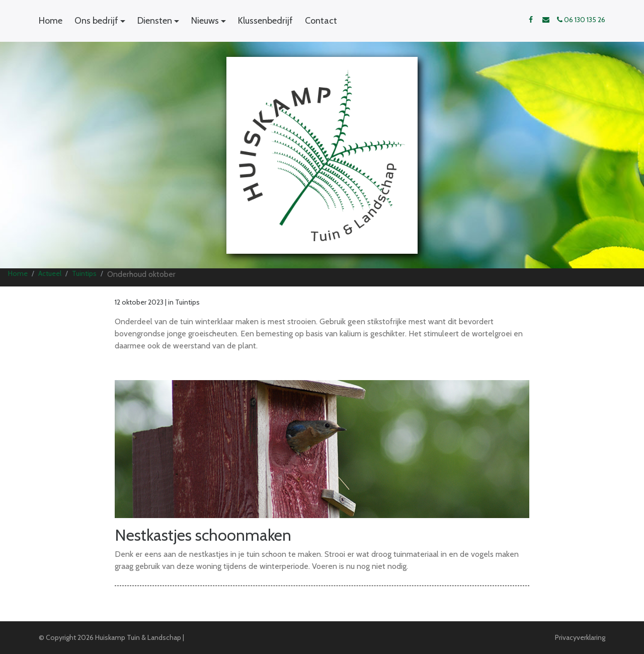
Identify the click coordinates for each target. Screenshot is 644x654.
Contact (321, 21)
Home (51, 21)
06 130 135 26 (581, 20)
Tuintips (84, 273)
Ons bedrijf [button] (96, 21)
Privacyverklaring (580, 637)
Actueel (50, 273)
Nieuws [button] (205, 21)
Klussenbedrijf (265, 21)
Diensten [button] (155, 21)
